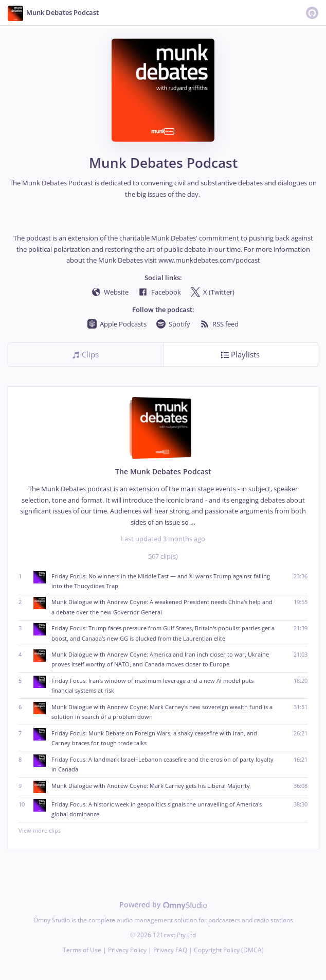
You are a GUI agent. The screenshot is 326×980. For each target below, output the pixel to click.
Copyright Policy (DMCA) (229, 950)
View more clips (163, 830)
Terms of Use (82, 950)
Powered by (163, 905)
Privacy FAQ (170, 950)
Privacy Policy (127, 950)
